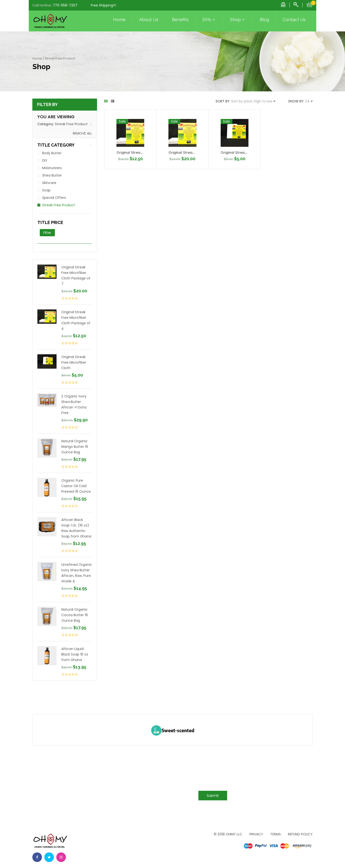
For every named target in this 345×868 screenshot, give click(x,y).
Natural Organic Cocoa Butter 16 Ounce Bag (75, 615)
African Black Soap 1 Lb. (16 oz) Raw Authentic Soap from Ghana (76, 528)
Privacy (256, 834)
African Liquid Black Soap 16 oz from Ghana (75, 654)
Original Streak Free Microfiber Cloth (74, 362)
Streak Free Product (71, 124)
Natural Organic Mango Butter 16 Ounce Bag (75, 447)
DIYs (209, 20)
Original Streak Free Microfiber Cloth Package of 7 (76, 275)
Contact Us (294, 20)
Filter (47, 233)
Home (119, 20)
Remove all (82, 133)
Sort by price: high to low (252, 101)
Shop (238, 20)
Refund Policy (300, 834)
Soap (46, 190)
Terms (276, 834)
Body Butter (52, 153)
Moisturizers (52, 168)
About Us (149, 20)
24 (307, 101)
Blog (264, 20)
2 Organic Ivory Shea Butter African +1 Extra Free (74, 404)
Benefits (180, 20)
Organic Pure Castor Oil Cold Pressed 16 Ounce (76, 486)
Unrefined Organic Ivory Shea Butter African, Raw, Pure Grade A (77, 573)
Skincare (49, 183)
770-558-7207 (65, 5)
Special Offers (54, 198)
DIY (45, 160)
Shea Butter (52, 175)
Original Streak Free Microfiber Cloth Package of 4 (76, 320)
